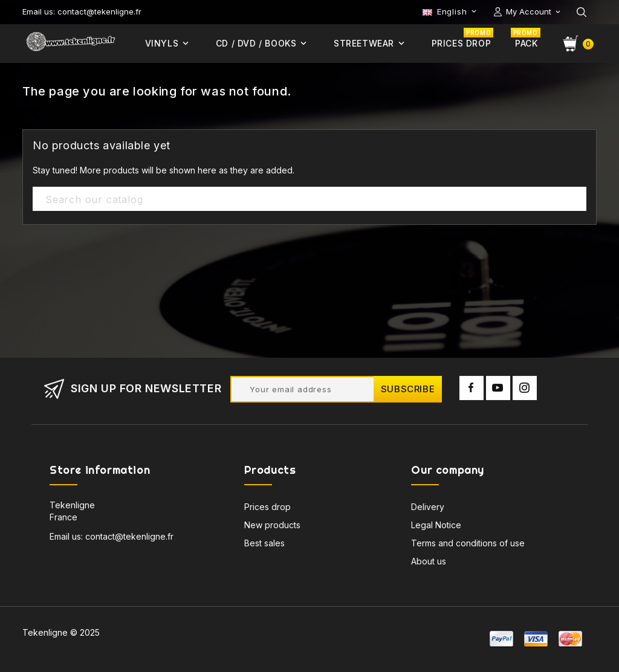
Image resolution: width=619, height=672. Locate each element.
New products (272, 527)
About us (429, 564)
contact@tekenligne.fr (129, 539)
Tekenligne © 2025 (61, 632)
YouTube (498, 390)
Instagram (525, 390)
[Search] (309, 199)
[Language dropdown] (451, 11)
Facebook (472, 390)
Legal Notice (436, 527)
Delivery (428, 509)
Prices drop (267, 509)
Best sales (264, 545)
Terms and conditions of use (468, 545)
